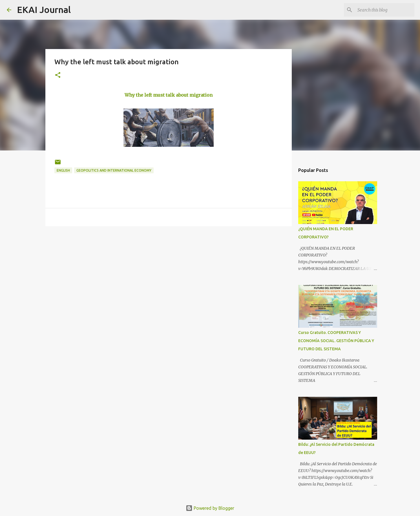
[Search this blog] (385, 10)
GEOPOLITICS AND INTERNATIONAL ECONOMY (114, 170)
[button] (58, 75)
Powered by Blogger (210, 508)
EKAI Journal (44, 10)
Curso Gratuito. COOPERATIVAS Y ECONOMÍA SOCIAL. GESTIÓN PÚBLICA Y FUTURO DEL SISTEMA (336, 341)
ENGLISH (63, 170)
